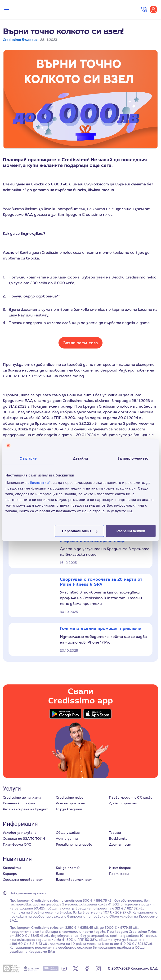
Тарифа (115, 833)
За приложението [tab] (133, 458)
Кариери (10, 874)
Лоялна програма (70, 803)
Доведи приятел (123, 803)
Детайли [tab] (80, 458)
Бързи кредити (69, 809)
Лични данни (67, 839)
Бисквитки (118, 839)
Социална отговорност (23, 880)
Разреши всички (131, 531)
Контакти (12, 868)
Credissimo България (20, 40)
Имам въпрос (120, 868)
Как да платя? (68, 868)
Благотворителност (74, 880)
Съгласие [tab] (28, 458)
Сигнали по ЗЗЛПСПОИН (24, 839)
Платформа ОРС (17, 844)
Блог (60, 874)
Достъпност (120, 844)
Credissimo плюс (69, 797)
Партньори (119, 874)
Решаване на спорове (74, 844)
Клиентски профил (19, 803)
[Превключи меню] (7, 9)
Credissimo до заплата (22, 797)
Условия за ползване (20, 833)
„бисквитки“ (39, 483)
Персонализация (80, 531)
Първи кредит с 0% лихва (131, 797)
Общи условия (68, 833)
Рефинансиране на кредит (26, 809)
